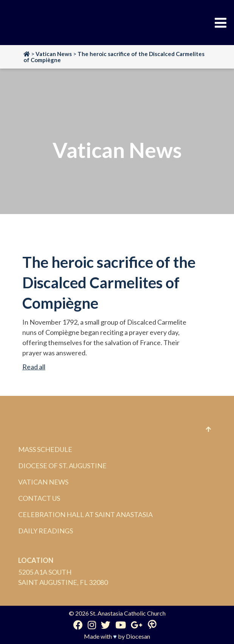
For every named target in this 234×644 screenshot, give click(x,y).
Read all (34, 367)
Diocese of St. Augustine (62, 466)
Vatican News (43, 482)
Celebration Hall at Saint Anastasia (85, 514)
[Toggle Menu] (221, 23)
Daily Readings (46, 531)
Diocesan (138, 636)
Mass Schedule (45, 449)
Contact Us (39, 498)
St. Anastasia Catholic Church (128, 613)
